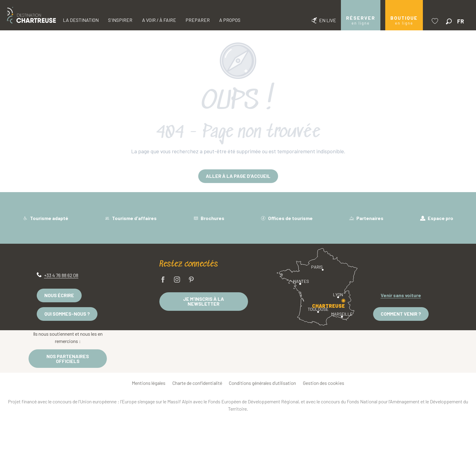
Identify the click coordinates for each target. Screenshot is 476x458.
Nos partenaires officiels (68, 359)
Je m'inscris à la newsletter (204, 301)
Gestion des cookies (324, 383)
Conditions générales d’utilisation (262, 383)
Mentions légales (149, 383)
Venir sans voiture (401, 295)
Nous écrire (59, 295)
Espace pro (437, 218)
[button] (449, 21)
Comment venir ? (401, 314)
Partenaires (366, 218)
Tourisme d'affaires (131, 218)
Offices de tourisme (287, 218)
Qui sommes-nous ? (67, 314)
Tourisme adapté (46, 218)
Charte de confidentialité (197, 383)
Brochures (209, 218)
